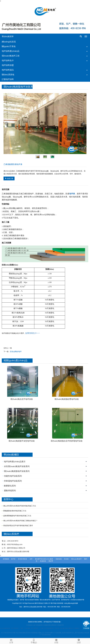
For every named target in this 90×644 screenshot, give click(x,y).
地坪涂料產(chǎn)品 (11, 51)
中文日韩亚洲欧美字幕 (23, 633)
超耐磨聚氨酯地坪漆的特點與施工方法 (17, 516)
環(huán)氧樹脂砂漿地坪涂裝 (67, 399)
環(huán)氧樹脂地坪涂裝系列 (17, 471)
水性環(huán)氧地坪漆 (77, 600)
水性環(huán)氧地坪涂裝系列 (17, 466)
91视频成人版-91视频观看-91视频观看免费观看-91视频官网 (45, 625)
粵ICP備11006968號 (57, 603)
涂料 (31, 559)
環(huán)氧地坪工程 (11, 56)
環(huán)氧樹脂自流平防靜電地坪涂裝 (67, 441)
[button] (87, 46)
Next (83, 124)
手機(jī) (34, 641)
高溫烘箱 (43, 561)
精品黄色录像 (46, 635)
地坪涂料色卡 (8, 61)
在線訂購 (9, 178)
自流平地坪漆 (56, 600)
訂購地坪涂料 (8, 79)
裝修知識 (59, 559)
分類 (56, 641)
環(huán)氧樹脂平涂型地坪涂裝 (22, 441)
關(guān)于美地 (9, 46)
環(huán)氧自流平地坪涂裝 (22, 399)
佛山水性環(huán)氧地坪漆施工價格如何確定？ (20, 521)
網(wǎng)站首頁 (9, 42)
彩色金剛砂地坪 (16, 352)
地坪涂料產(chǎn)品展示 (15, 462)
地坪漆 (13, 559)
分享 (11, 641)
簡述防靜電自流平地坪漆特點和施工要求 (18, 526)
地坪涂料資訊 (8, 70)
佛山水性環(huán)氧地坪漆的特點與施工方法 (20, 506)
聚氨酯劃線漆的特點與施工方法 (15, 511)
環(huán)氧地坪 (76, 559)
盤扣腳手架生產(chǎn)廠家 (44, 559)
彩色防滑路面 (22, 559)
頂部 (79, 641)
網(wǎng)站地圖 (73, 603)
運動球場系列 (10, 491)
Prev (7, 124)
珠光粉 (66, 559)
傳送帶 (51, 561)
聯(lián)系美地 (8, 75)
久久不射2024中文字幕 (8, 633)
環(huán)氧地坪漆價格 (32, 600)
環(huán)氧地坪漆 (45, 600)
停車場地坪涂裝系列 (13, 481)
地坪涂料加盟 (8, 65)
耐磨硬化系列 (10, 486)
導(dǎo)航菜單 (8, 36)
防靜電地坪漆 (65, 600)
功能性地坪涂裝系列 (13, 476)
